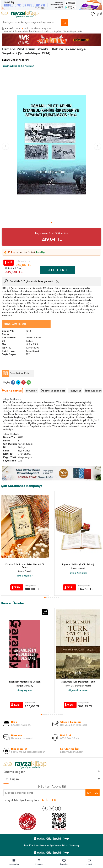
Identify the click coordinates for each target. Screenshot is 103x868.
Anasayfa (8, 28)
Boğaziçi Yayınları (18, 66)
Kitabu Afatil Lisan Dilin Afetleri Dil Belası (25, 566)
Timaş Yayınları (25, 690)
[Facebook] (45, 808)
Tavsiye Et (75, 391)
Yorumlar (31, 391)
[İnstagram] (58, 808)
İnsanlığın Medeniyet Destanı (25, 682)
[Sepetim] (100, 14)
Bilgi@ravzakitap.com (72, 752)
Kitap (19, 28)
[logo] (20, 14)
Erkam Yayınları (78, 573)
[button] (51, 223)
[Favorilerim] (93, 14)
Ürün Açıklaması (12, 391)
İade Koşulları (93, 391)
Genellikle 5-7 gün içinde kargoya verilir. (32, 281)
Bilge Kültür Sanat (78, 690)
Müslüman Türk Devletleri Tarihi (78, 682)
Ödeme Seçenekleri (53, 391)
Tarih (26, 28)
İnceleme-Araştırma (41, 28)
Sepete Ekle (58, 270)
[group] (51, 145)
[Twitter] (52, 808)
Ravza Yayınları (25, 576)
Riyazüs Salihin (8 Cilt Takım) (78, 565)
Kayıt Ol (93, 793)
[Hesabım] (86, 14)
